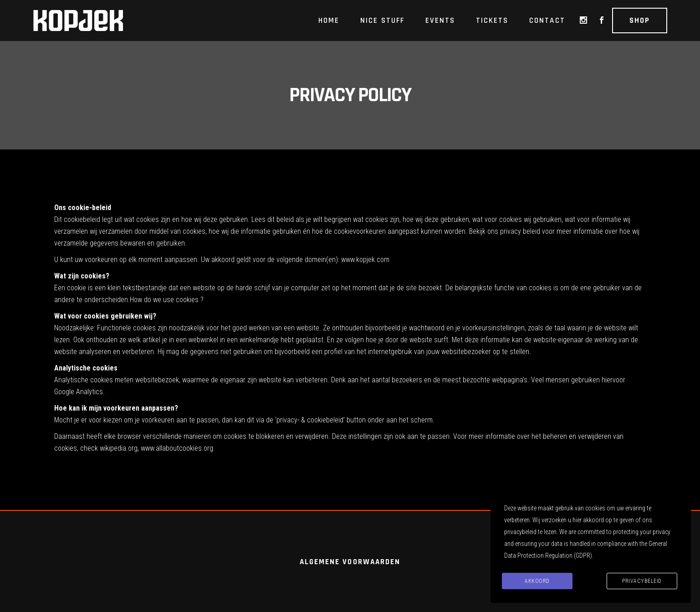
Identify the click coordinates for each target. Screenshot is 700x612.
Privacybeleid (642, 581)
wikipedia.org (119, 448)
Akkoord (537, 581)
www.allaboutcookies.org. (178, 448)
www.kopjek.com (365, 260)
